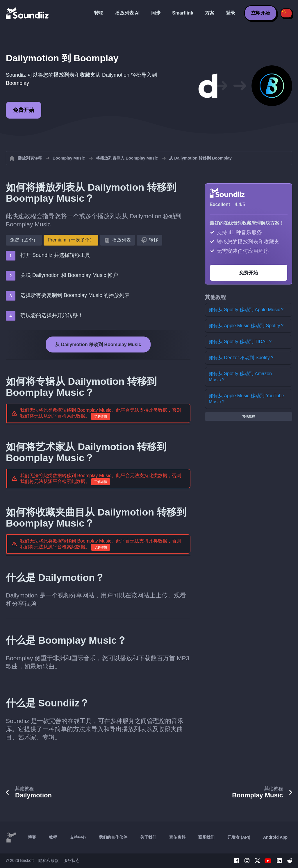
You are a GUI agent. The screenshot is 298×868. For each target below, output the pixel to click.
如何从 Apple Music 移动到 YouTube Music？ (246, 399)
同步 (156, 13)
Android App (275, 837)
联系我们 (206, 837)
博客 (32, 837)
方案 (210, 13)
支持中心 (78, 837)
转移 (99, 13)
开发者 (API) (239, 837)
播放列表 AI (127, 13)
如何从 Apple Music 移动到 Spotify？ (247, 326)
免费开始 (24, 110)
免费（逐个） (24, 240)
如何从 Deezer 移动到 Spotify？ (242, 358)
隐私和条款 (49, 860)
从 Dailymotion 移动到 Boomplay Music (98, 344)
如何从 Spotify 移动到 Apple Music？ (247, 310)
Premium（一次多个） (71, 240)
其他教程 (249, 416)
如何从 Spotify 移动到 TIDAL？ (241, 342)
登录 (231, 13)
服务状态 (72, 860)
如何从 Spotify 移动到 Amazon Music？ (240, 377)
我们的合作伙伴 (113, 837)
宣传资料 (177, 837)
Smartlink (183, 13)
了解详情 (101, 416)
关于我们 (148, 837)
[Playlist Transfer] (28, 13)
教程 (53, 837)
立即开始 (260, 13)
